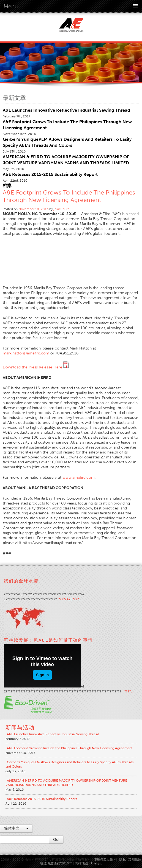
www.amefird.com (79, 477)
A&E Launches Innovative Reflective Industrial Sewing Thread (66, 110)
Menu (11, 6)
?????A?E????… (70, 599)
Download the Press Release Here (36, 367)
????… (129, 691)
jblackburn (62, 209)
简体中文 (16, 828)
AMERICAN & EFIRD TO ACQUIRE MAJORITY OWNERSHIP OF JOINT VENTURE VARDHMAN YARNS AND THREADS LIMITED (66, 783)
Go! (56, 839)
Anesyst (96, 863)
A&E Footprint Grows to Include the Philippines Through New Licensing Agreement (69, 196)
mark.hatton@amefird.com (26, 353)
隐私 (122, 859)
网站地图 (81, 863)
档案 (7, 186)
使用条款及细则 (105, 859)
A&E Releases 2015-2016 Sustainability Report (50, 174)
